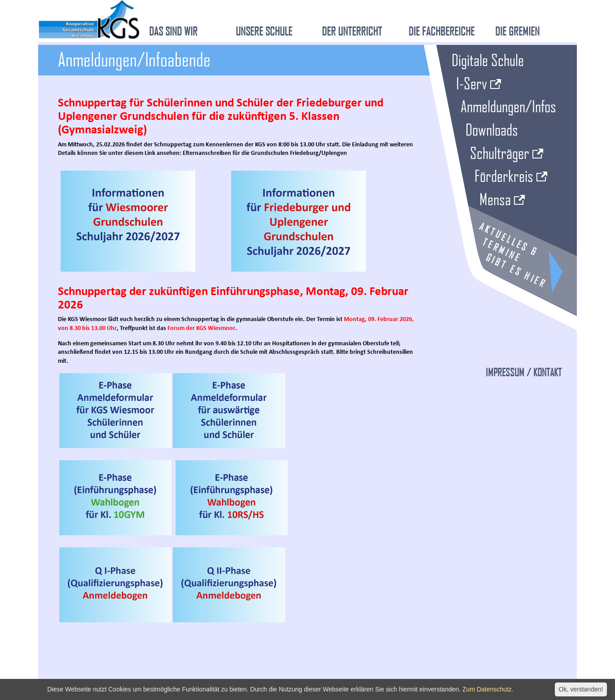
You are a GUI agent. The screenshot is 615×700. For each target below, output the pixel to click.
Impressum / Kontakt (524, 372)
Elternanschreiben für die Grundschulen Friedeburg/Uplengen (265, 153)
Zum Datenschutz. (488, 689)
